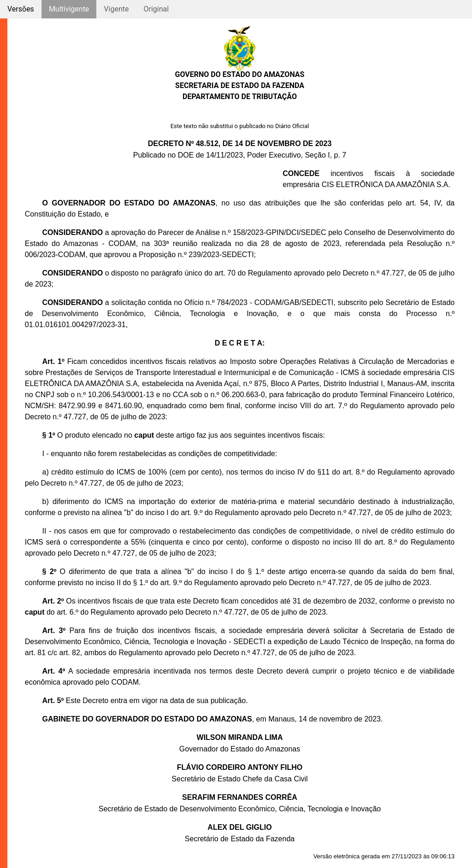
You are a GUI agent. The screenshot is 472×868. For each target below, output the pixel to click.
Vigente (116, 9)
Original (156, 9)
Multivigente (69, 9)
